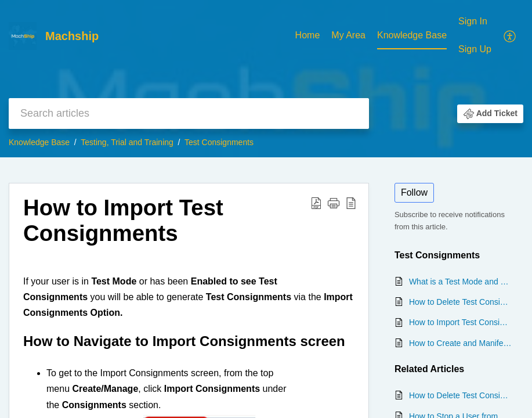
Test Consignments (219, 142)
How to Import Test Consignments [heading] (123, 220)
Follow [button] (414, 192)
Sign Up (475, 49)
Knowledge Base (412, 35)
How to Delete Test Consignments (460, 302)
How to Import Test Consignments (460, 322)
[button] (510, 35)
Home (308, 35)
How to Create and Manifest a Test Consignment (460, 343)
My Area (348, 35)
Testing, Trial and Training (127, 142)
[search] (189, 113)
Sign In (473, 21)
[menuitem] (308, 36)
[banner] (266, 79)
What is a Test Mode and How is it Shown (460, 282)
